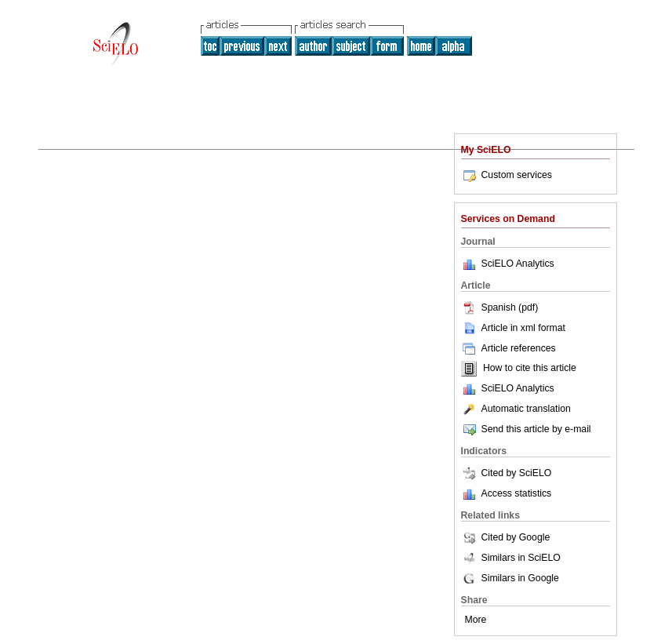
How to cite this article (530, 369)
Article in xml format (513, 328)
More (476, 620)
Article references (509, 348)
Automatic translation (516, 409)
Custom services (507, 175)
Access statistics (517, 493)
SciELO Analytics (518, 264)
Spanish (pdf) (500, 307)
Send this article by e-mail (526, 429)
